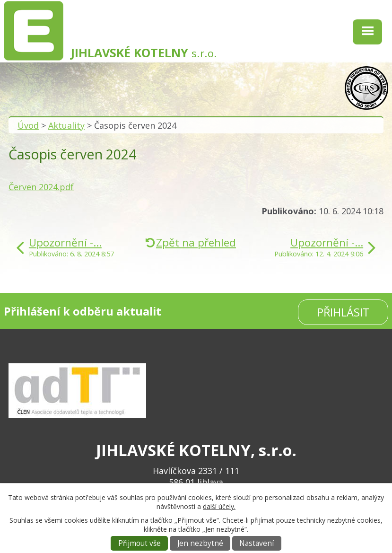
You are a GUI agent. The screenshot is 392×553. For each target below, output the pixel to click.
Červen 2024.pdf (41, 187)
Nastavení (257, 543)
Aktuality (66, 125)
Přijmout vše (139, 543)
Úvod (28, 125)
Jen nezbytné (200, 543)
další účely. (219, 506)
